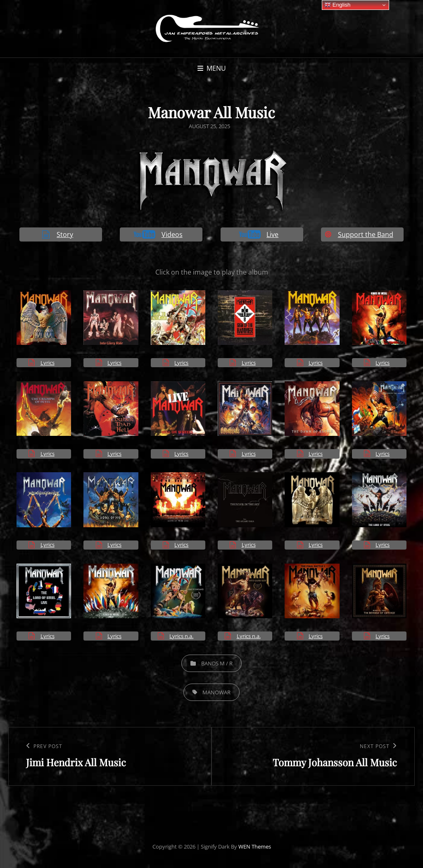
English (337, 5)
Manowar (216, 692)
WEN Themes (255, 846)
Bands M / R (217, 663)
